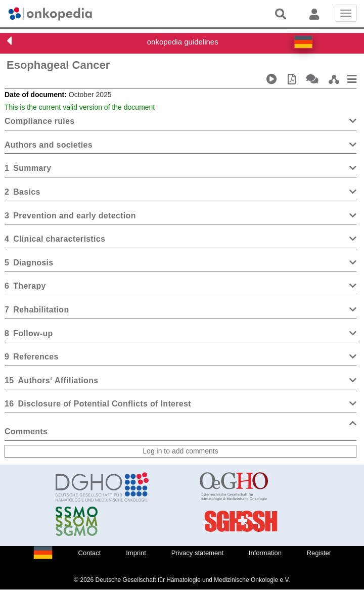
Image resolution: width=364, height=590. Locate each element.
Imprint (136, 553)
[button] (303, 42)
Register (319, 553)
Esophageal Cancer (58, 65)
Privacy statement (197, 553)
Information (265, 553)
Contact (90, 553)
